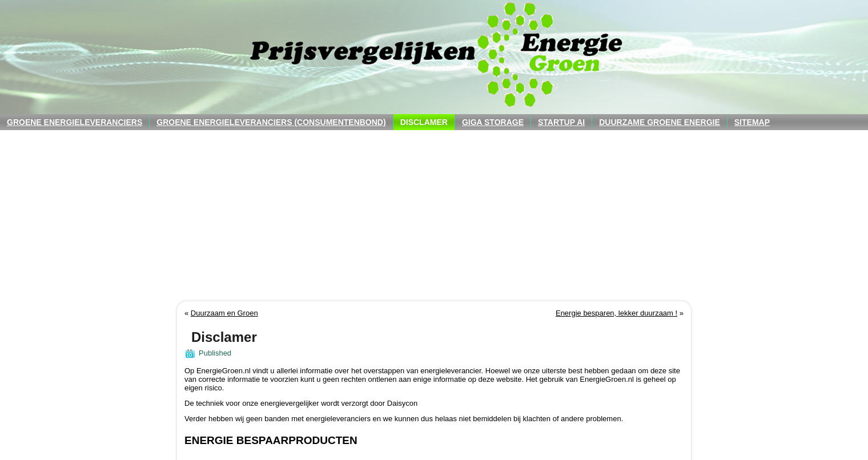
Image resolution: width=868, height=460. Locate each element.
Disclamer (424, 122)
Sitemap (752, 122)
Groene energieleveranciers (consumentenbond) (271, 122)
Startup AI (561, 122)
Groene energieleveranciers (75, 122)
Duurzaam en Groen (224, 313)
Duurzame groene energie (660, 122)
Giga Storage (493, 122)
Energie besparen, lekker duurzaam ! (616, 313)
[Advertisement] (434, 216)
